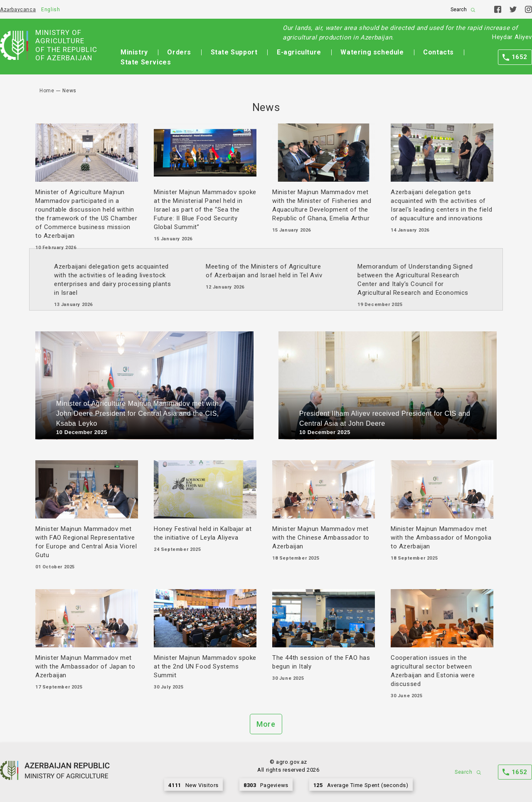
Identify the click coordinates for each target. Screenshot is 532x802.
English (50, 10)
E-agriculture (299, 52)
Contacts (438, 52)
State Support (234, 52)
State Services (146, 62)
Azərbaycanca (18, 10)
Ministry (134, 52)
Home (47, 91)
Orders (179, 52)
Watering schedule (372, 52)
